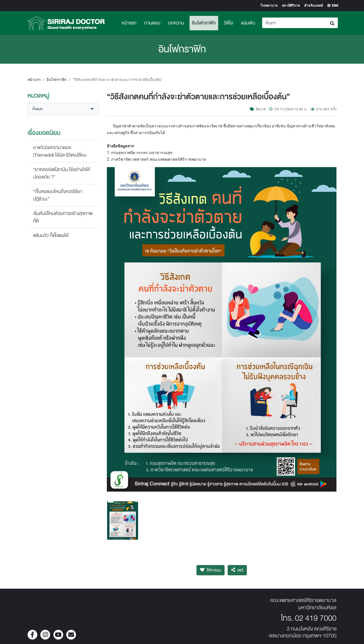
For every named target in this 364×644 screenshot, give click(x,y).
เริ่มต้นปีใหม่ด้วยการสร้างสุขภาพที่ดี (63, 217)
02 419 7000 (316, 618)
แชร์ (237, 570)
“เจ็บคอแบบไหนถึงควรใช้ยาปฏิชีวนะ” (58, 195)
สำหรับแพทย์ (313, 6)
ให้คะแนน (211, 570)
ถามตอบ (152, 23)
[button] (63, 109)
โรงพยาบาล (269, 6)
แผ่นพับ (248, 23)
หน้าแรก (129, 23)
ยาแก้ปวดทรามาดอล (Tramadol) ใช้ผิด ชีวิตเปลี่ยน (60, 151)
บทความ (176, 23)
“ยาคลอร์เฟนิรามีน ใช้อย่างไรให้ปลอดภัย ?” (62, 173)
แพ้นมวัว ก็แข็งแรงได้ (51, 235)
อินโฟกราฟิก (205, 22)
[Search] (295, 23)
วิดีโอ (228, 23)
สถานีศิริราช (291, 6)
